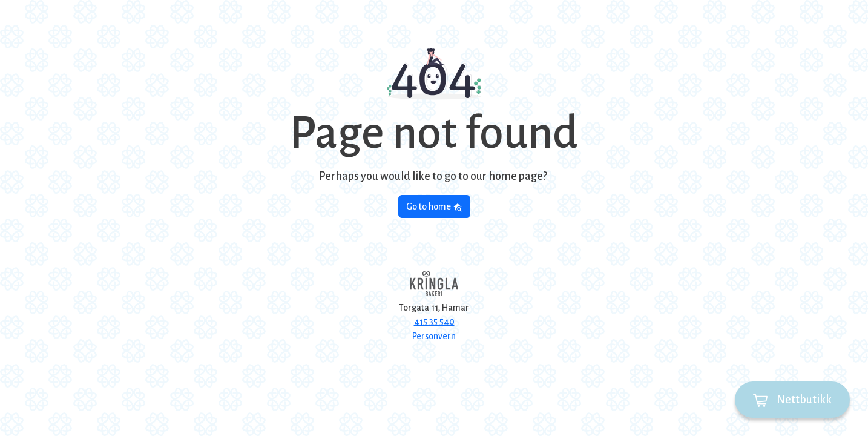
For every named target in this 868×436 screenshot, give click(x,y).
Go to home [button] (434, 207)
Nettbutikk (792, 400)
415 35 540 (434, 322)
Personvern (434, 336)
